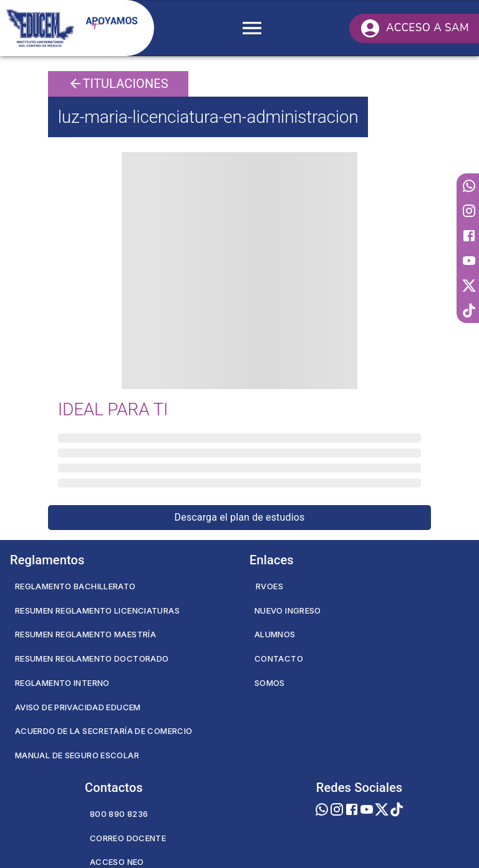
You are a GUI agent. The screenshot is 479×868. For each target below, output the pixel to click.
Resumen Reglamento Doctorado (92, 658)
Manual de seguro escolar (77, 755)
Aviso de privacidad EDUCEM (78, 707)
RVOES (269, 586)
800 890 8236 (119, 814)
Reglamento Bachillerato (75, 586)
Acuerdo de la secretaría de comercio (104, 731)
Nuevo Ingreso (288, 610)
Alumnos (275, 634)
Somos (270, 683)
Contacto (279, 658)
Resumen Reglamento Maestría (85, 634)
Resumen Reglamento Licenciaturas (97, 610)
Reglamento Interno (62, 683)
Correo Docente (128, 838)
